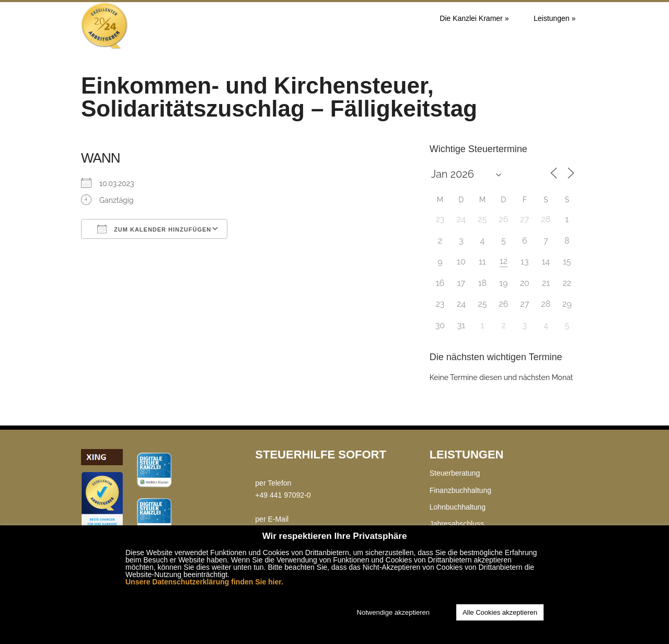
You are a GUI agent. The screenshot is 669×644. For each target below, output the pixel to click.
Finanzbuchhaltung (460, 490)
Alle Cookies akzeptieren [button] (500, 612)
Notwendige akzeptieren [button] (393, 612)
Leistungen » (555, 18)
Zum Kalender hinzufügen (154, 229)
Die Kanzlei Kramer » (474, 18)
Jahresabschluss (457, 524)
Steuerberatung (455, 473)
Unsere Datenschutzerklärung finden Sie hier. (204, 582)
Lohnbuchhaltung (458, 507)
